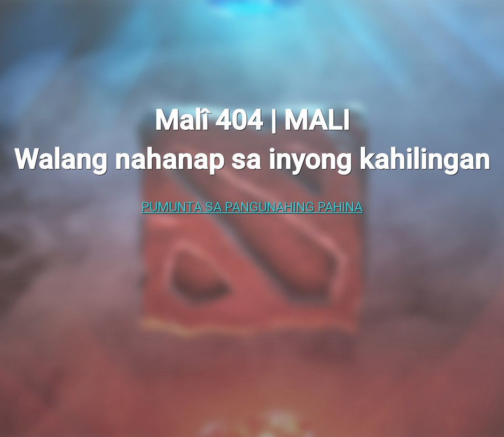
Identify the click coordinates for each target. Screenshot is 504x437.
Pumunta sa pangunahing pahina (252, 207)
